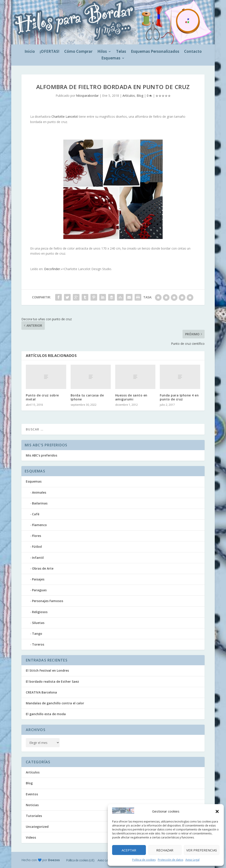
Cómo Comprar (78, 52)
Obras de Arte (43, 568)
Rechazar (165, 850)
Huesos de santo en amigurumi (131, 397)
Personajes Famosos (48, 601)
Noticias (32, 805)
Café (36, 514)
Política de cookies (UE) (80, 860)
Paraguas (39, 590)
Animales (39, 492)
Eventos (32, 794)
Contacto (193, 52)
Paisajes (38, 579)
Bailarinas (40, 503)
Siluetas (38, 623)
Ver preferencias (202, 850)
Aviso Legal (192, 860)
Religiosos (40, 612)
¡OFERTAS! (50, 52)
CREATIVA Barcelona (41, 692)
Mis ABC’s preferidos (41, 455)
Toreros (38, 644)
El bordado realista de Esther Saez (52, 681)
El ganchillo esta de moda (46, 714)
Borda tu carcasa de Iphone (87, 397)
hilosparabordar (87, 96)
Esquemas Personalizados (155, 52)
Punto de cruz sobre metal (42, 397)
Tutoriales (34, 816)
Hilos (102, 52)
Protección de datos (170, 860)
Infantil (38, 558)
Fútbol (37, 547)
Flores (37, 536)
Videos (31, 837)
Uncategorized (37, 827)
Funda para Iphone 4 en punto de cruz (179, 397)
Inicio (30, 52)
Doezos (54, 860)
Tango (37, 634)
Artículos (129, 96)
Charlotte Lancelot (65, 117)
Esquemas (111, 59)
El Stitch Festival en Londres (47, 670)
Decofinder (52, 269)
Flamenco (39, 525)
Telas (121, 52)
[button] (217, 811)
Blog (140, 96)
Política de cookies (144, 860)
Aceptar (129, 850)
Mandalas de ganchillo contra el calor (55, 703)
